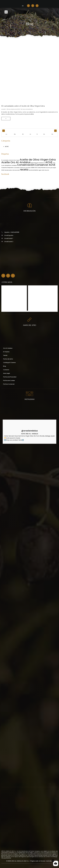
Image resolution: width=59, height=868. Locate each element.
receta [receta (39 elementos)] (24, 170)
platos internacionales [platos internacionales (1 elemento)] (14, 170)
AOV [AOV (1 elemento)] (44, 163)
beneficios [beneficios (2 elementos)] (8, 165)
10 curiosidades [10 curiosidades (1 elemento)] (5, 160)
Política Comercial (9, 384)
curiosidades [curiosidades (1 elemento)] (17, 168)
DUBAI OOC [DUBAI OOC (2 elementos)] (34, 168)
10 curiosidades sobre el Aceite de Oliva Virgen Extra (23, 106)
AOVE (7, 146)
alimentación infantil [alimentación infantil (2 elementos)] (37, 163)
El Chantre (6, 352)
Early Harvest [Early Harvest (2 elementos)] (42, 168)
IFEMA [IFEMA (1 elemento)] (3, 170)
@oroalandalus (29, 431)
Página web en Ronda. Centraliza (41, 861)
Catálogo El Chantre (9, 363)
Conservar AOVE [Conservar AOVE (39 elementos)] (45, 165)
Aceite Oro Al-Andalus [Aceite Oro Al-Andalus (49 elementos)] (16, 162)
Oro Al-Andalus (8, 348)
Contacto (6, 370)
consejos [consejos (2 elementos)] (14, 165)
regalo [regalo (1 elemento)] (40, 170)
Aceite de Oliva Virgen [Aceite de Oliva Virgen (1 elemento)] (14, 160)
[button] (6, 12)
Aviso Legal (6, 373)
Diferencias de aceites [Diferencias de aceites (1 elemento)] (25, 168)
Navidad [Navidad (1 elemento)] (7, 170)
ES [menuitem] (23, 6)
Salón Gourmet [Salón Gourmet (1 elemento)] (45, 170)
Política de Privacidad (10, 377)
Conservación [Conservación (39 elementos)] (26, 165)
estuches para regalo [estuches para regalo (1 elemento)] (51, 168)
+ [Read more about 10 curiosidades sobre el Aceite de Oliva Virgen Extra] (6, 119)
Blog (5, 366)
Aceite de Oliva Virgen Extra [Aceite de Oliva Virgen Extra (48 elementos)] (38, 160)
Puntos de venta (8, 359)
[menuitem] (23, 6)
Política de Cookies (9, 380)
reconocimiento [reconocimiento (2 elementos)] (33, 170)
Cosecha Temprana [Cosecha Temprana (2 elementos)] (7, 168)
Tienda (5, 355)
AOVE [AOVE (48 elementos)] (49, 162)
